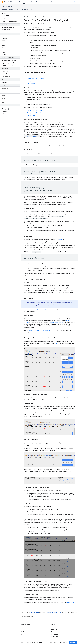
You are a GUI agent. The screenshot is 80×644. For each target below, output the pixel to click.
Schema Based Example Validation (36, 78)
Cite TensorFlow (54, 636)
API (31, 2)
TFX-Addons (25, 9)
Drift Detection (31, 84)
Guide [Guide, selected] (18, 9)
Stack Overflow (54, 632)
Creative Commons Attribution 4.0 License (61, 611)
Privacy (27, 643)
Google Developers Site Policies (54, 612)
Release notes (54, 629)
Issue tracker (54, 627)
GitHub (75, 2)
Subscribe (73, 643)
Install (18, 2)
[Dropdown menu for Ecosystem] (44, 2)
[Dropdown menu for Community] (54, 2)
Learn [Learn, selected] (24, 2)
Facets (56, 343)
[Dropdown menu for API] (33, 2)
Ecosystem (39, 2)
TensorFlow (27, 17)
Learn (32, 17)
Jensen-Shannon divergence (57, 322)
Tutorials (11, 9)
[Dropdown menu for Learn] (27, 2)
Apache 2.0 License (35, 612)
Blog (22, 627)
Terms (23, 643)
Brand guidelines (54, 634)
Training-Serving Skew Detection (35, 81)
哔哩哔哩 (23, 634)
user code (36, 138)
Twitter (23, 632)
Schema (61, 239)
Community (50, 2)
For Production (7, 6)
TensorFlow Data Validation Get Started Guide (40, 310)
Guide (45, 17)
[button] (9, 88)
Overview (4, 9)
